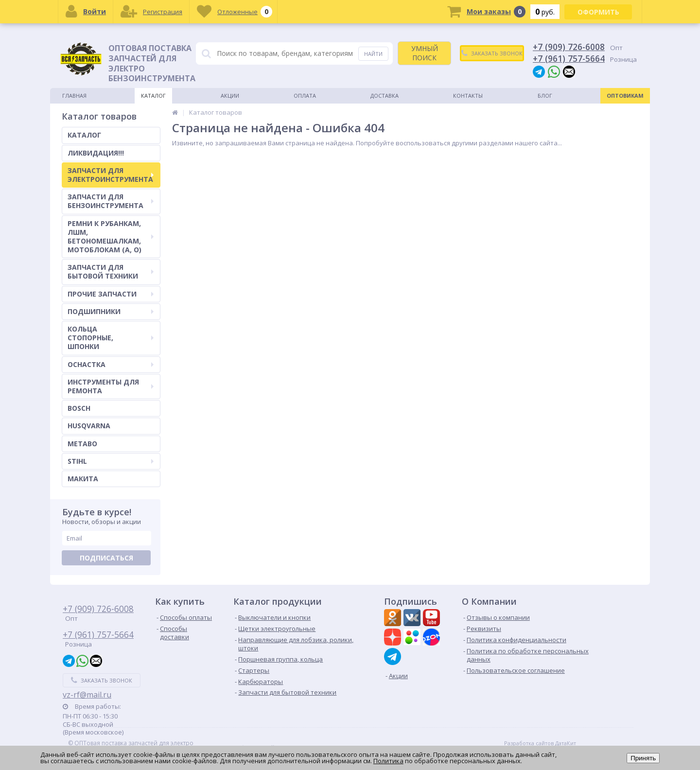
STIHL (111, 461)
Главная (74, 96)
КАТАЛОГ (84, 135)
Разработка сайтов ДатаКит (540, 743)
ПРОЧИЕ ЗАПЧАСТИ (111, 294)
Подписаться (106, 558)
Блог (545, 96)
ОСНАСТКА (111, 364)
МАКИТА (83, 479)
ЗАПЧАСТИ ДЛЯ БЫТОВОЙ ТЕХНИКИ (111, 271)
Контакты (468, 96)
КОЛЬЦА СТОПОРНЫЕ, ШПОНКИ (111, 338)
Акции (230, 96)
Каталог (153, 96)
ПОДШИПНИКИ (111, 311)
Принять (643, 758)
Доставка (385, 96)
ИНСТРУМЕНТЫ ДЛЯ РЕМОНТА (111, 386)
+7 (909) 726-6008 (569, 47)
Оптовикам (625, 96)
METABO (82, 444)
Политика (388, 761)
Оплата (305, 96)
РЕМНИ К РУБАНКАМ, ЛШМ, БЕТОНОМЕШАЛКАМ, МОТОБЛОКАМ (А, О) (111, 237)
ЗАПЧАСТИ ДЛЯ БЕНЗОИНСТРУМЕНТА (111, 201)
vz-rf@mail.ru (87, 695)
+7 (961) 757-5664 (569, 58)
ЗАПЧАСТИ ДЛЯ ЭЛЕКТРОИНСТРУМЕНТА (111, 175)
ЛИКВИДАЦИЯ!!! (96, 153)
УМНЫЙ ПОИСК (425, 53)
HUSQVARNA (89, 426)
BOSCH (79, 408)
